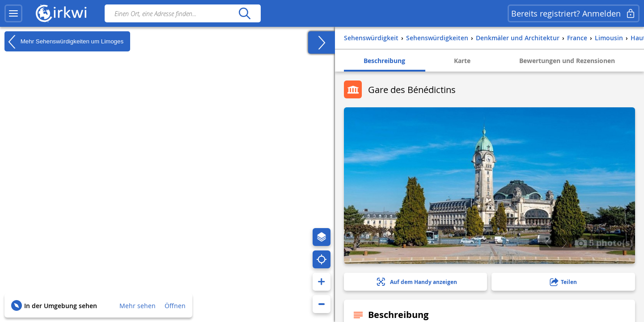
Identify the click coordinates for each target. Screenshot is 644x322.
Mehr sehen (138, 306)
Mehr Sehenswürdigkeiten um (64, 42)
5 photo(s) (604, 242)
